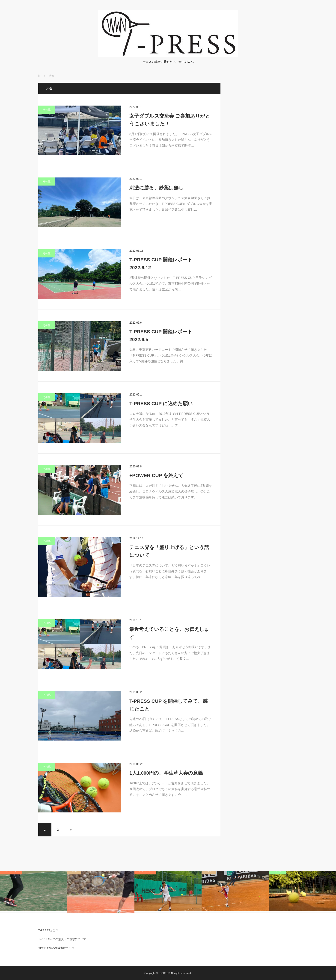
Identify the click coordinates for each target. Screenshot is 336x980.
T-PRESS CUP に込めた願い (161, 403)
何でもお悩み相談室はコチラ (56, 948)
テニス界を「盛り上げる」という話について (169, 551)
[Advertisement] (263, 152)
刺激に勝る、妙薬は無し (156, 188)
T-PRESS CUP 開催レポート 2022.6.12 (161, 264)
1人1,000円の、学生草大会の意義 (166, 773)
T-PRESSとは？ (48, 930)
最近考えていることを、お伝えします (169, 633)
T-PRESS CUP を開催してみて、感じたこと (168, 705)
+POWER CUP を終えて (156, 475)
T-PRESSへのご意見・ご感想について (62, 939)
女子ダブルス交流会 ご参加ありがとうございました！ (170, 120)
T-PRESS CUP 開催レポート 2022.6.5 (161, 335)
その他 (47, 109)
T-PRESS (165, 973)
